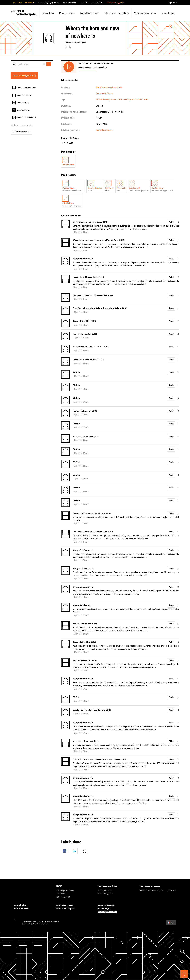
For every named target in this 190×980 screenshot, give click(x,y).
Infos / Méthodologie (108, 905)
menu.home (48, 13)
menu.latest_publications (117, 13)
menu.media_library (90, 13)
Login (170, 3)
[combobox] (32, 64)
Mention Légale (106, 909)
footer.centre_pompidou (67, 909)
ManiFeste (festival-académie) (109, 87)
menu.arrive (84, 3)
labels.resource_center (116, 3)
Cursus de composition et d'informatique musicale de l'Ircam (122, 100)
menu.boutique (97, 3)
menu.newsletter (69, 3)
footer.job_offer (21, 905)
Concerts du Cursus (105, 94)
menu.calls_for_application (49, 3)
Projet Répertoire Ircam (109, 912)
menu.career (30, 3)
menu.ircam (17, 3)
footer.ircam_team (23, 909)
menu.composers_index (145, 13)
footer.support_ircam (66, 905)
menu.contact (168, 13)
